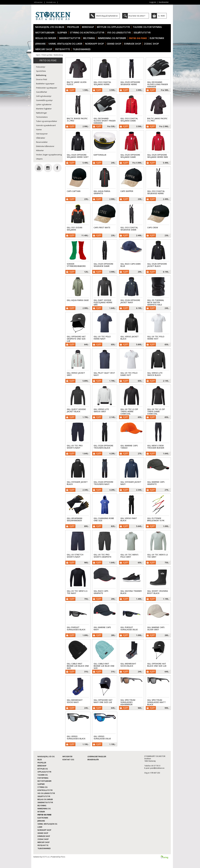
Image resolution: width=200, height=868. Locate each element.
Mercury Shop (44, 49)
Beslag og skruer (46, 38)
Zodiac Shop (151, 44)
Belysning (89, 38)
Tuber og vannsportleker (47, 121)
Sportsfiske (41, 71)
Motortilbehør (45, 33)
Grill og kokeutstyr (44, 96)
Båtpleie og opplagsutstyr (113, 27)
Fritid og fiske (138, 38)
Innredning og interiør (112, 38)
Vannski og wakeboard (46, 125)
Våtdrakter (41, 138)
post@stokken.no (157, 768)
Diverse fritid (42, 79)
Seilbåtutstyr (142, 33)
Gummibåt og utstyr (44, 100)
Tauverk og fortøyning (147, 27)
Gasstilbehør (42, 92)
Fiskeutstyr (41, 67)
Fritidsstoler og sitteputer (47, 88)
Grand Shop (114, 44)
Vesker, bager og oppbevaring (49, 155)
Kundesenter (164, 2)
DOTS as (46, 857)
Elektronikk (157, 38)
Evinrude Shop (133, 44)
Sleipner (62, 33)
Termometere (42, 117)
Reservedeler (42, 142)
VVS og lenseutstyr (119, 33)
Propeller (73, 27)
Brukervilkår (93, 760)
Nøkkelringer (42, 113)
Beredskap (88, 27)
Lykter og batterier (44, 104)
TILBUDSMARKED (82, 49)
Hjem (38, 55)
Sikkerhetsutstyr (70, 38)
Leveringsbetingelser (97, 757)
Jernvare (40, 44)
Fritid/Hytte (62, 49)
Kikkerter (40, 150)
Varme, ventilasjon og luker (65, 44)
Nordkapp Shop (95, 44)
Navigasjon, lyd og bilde (50, 27)
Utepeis (39, 159)
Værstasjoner (42, 134)
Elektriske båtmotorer (45, 146)
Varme (39, 130)
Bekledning (58, 55)
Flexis (63, 857)
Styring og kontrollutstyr (87, 33)
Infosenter (38, 2)
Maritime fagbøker (44, 109)
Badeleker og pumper (45, 84)
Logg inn (153, 2)
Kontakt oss (51, 2)
